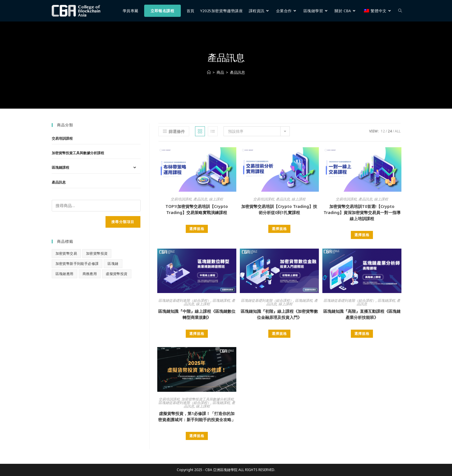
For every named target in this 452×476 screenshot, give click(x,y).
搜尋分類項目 (123, 222)
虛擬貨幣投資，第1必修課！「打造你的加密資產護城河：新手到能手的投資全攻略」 (197, 416)
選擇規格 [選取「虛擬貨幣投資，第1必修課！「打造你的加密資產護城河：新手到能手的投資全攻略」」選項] (197, 436)
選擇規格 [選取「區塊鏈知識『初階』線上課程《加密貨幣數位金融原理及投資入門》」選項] (279, 334)
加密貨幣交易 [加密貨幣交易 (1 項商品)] (66, 253)
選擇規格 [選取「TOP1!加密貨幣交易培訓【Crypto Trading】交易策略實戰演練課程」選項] (197, 229)
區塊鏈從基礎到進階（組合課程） (185, 300)
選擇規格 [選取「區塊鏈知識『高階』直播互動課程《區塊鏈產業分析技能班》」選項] (362, 334)
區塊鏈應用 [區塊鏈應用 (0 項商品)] (65, 274)
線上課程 (216, 199)
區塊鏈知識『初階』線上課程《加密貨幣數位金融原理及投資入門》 (279, 314)
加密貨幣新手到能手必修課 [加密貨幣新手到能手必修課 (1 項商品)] (77, 264)
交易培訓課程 (181, 199)
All (398, 131)
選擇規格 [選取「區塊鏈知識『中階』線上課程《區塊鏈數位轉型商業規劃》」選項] (197, 334)
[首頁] (209, 72)
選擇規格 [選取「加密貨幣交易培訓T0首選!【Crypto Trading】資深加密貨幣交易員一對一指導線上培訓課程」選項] (362, 235)
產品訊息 (237, 72)
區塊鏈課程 (221, 300)
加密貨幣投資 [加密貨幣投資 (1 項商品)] (97, 253)
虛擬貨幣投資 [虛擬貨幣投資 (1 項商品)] (117, 274)
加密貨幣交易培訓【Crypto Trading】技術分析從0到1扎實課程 (279, 209)
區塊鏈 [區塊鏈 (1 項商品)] (113, 264)
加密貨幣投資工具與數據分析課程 (208, 399)
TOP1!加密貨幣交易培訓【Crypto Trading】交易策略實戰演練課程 (197, 209)
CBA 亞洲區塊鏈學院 (221, 470)
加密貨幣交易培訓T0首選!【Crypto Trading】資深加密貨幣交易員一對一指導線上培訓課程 (362, 212)
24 (390, 131)
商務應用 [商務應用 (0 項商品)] (90, 274)
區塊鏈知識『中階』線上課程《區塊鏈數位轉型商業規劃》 (197, 314)
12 (383, 131)
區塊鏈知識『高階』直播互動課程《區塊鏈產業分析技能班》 (362, 314)
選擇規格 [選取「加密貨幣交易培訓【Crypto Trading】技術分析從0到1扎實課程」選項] (279, 229)
